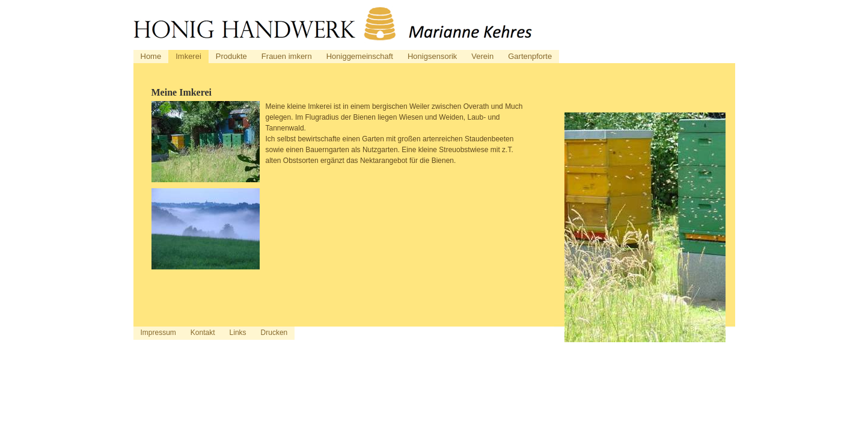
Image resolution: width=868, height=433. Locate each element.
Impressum (158, 333)
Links (238, 333)
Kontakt (203, 333)
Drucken (274, 333)
